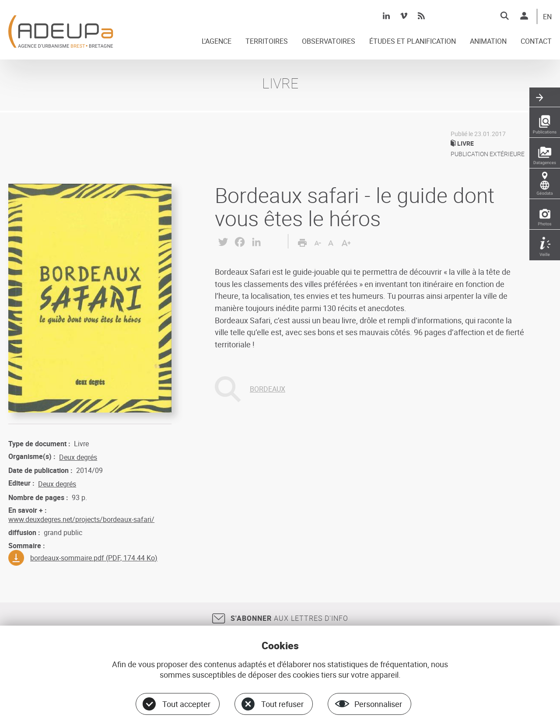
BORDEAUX (268, 389)
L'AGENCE (217, 42)
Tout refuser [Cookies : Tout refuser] (282, 704)
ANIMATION (488, 42)
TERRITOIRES (267, 42)
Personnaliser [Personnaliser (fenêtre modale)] (378, 704)
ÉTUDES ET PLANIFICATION (413, 42)
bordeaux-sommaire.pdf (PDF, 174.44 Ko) (94, 558)
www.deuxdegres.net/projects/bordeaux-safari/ (81, 519)
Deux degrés (78, 457)
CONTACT (536, 42)
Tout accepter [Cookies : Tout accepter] (186, 704)
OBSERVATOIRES (329, 42)
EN (547, 17)
